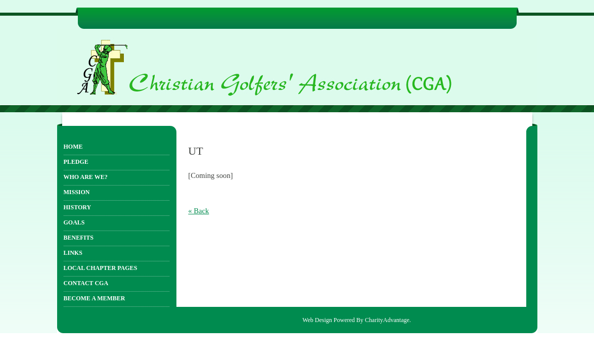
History (78, 207)
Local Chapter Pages (101, 268)
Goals (74, 222)
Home (73, 147)
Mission (77, 192)
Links (73, 253)
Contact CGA (86, 283)
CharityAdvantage (387, 320)
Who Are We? (86, 177)
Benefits (79, 238)
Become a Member (95, 298)
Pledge (76, 162)
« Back (198, 211)
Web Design (317, 320)
